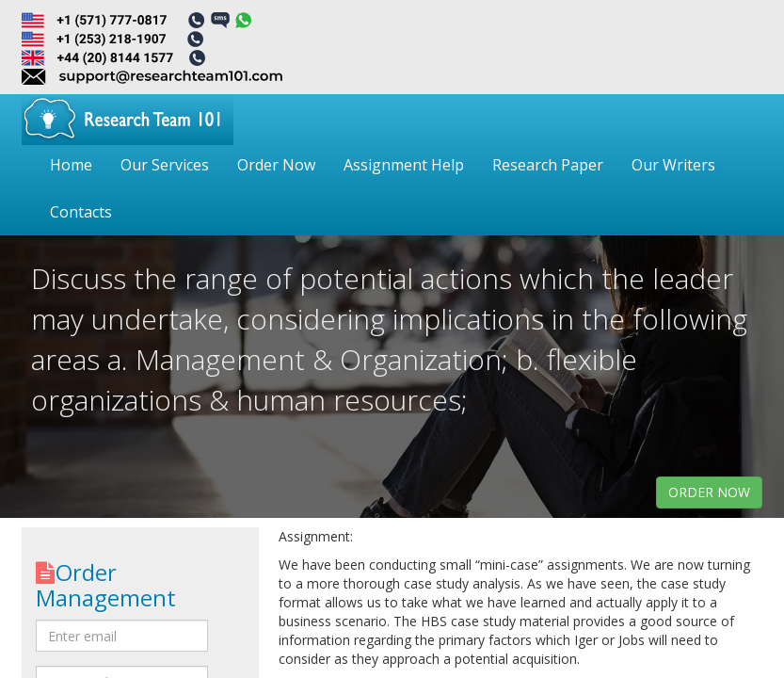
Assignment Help (404, 165)
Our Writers (673, 165)
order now (709, 492)
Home (71, 165)
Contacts (81, 212)
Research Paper (548, 165)
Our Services (165, 165)
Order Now (276, 165)
